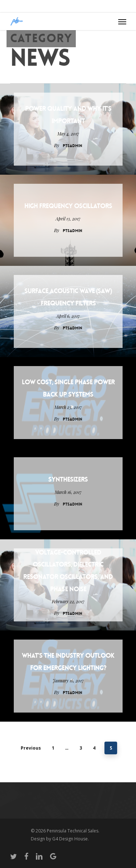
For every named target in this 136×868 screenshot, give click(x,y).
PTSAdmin (73, 146)
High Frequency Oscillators (68, 206)
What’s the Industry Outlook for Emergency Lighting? (68, 662)
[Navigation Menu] (122, 21)
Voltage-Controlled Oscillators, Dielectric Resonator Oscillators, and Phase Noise (68, 571)
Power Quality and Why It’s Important (68, 115)
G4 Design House (70, 839)
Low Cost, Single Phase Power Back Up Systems (68, 388)
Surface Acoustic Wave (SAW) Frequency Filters (68, 297)
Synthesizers (68, 479)
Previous (31, 748)
